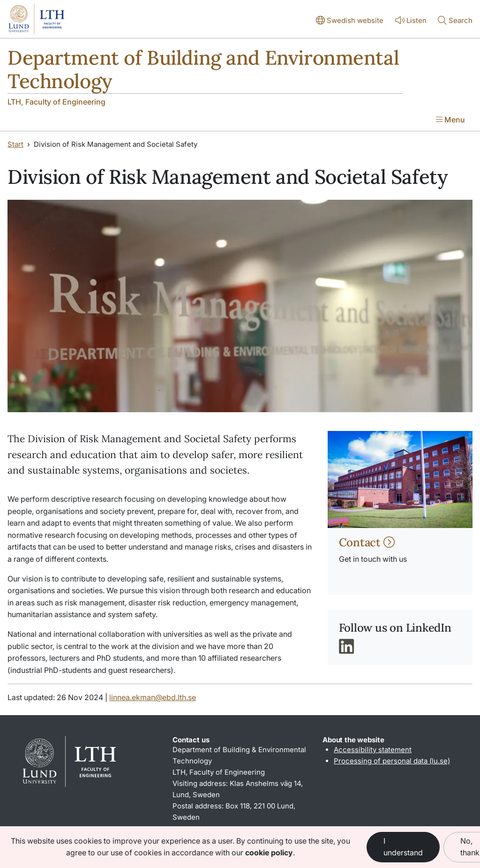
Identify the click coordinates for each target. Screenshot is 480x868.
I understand (403, 847)
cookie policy (269, 853)
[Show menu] (450, 121)
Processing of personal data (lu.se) (392, 761)
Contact (367, 542)
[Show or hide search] (455, 21)
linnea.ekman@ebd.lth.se (153, 697)
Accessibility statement (373, 750)
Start (15, 144)
